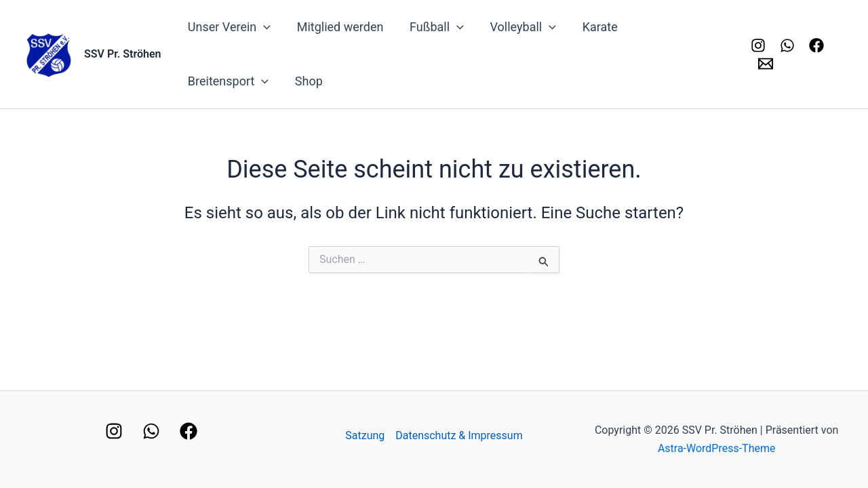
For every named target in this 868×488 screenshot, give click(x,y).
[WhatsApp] (151, 431)
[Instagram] (757, 45)
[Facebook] (815, 45)
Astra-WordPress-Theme (717, 448)
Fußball (432, 27)
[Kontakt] (764, 64)
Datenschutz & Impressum (459, 435)
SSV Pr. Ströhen (123, 54)
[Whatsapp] (786, 45)
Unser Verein (229, 27)
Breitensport (674, 27)
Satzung (365, 435)
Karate (592, 27)
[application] (263, 27)
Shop (201, 81)
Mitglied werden (338, 27)
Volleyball (516, 27)
